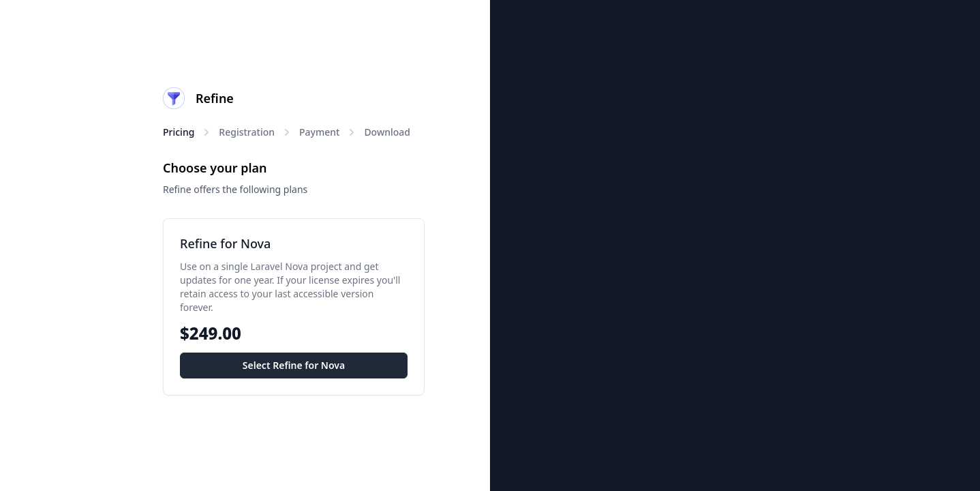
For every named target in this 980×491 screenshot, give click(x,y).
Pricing (179, 132)
